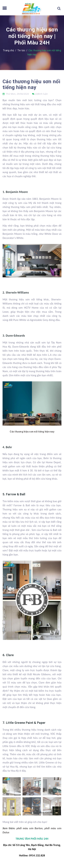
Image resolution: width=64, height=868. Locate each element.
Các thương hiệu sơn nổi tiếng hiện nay (31, 84)
